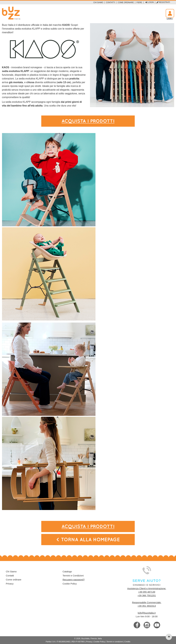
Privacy (10, 584)
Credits (127, 642)
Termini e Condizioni (73, 576)
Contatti (110, 2)
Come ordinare (126, 2)
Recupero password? (74, 580)
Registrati (163, 2)
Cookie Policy (70, 584)
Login (150, 2)
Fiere (139, 2)
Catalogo (67, 571)
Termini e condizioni (115, 642)
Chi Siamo (98, 2)
